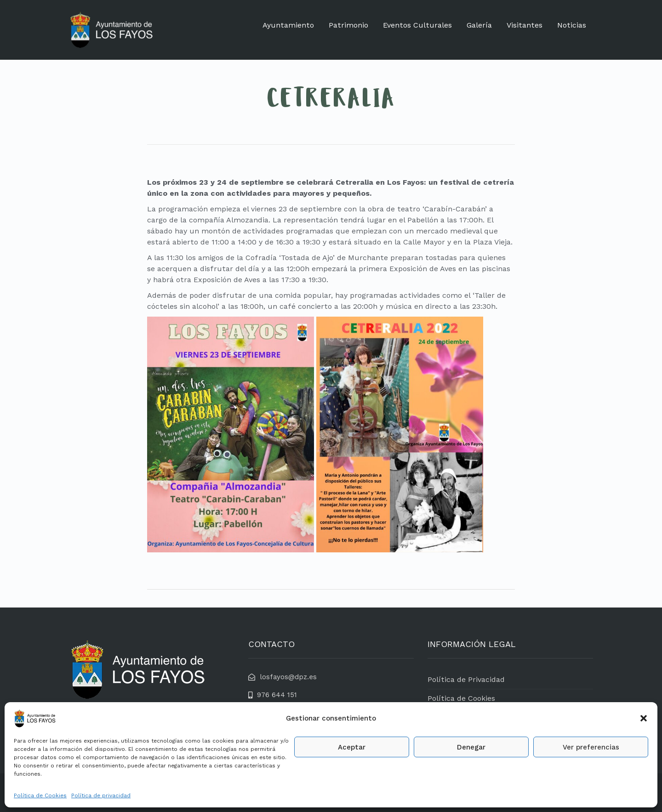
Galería (479, 25)
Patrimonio (348, 25)
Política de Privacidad (466, 679)
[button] (644, 718)
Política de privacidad (101, 795)
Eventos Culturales (417, 25)
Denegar (471, 747)
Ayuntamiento (288, 25)
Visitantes (525, 25)
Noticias (572, 25)
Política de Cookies (40, 795)
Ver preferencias (591, 747)
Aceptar (352, 747)
